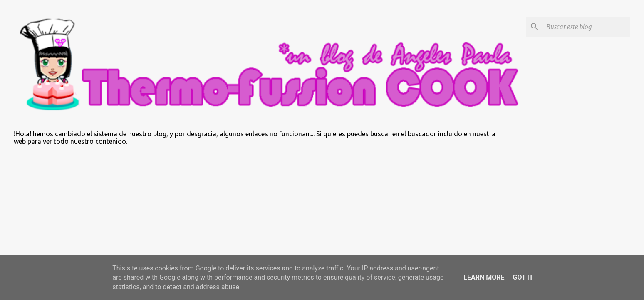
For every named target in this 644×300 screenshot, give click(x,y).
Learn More (484, 277)
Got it (523, 277)
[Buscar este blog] (587, 27)
